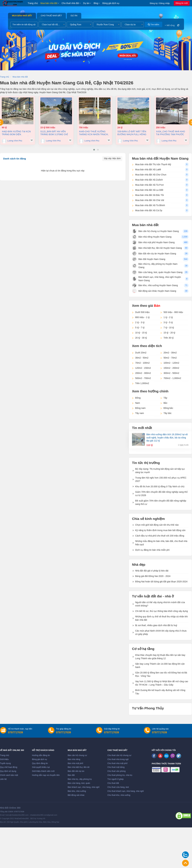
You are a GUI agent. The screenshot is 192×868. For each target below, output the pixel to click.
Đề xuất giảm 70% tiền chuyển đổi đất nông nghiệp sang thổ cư (161, 502)
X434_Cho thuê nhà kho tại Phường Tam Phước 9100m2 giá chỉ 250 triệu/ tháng (171, 133)
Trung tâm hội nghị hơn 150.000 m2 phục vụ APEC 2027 (161, 479)
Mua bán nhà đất (49, 3)
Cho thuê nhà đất (70, 3)
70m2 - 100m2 (142, 363)
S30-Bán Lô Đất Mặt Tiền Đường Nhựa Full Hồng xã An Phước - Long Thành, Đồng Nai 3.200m (132, 133)
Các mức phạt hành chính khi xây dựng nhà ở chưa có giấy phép (161, 632)
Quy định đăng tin (40, 763)
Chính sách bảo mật (9, 775)
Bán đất (71, 775)
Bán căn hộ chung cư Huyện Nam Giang (155, 231)
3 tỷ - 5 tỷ (168, 322)
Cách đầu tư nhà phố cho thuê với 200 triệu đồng (160, 536)
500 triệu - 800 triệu (173, 312)
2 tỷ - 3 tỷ (140, 322)
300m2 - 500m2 (171, 373)
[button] (94, 150)
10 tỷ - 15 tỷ (141, 333)
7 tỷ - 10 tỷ (169, 328)
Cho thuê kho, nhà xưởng (119, 795)
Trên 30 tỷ (169, 338)
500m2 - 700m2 (143, 378)
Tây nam (140, 413)
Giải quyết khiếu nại (41, 767)
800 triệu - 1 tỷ (142, 317)
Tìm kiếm (154, 25)
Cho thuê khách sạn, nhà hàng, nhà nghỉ (126, 791)
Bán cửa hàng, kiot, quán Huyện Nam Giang (157, 272)
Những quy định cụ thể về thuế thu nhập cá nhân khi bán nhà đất (161, 618)
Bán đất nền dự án (76, 771)
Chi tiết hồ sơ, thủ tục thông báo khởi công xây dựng (162, 611)
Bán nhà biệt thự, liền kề (79, 767)
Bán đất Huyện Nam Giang (149, 259)
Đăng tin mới (182, 3)
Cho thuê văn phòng (116, 771)
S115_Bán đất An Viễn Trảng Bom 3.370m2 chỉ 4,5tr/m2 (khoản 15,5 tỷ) (54, 133)
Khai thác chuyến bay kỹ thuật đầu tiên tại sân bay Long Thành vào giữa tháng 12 (160, 657)
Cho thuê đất (113, 783)
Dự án (86, 3)
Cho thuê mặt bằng (116, 767)
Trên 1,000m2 (142, 383)
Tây (165, 398)
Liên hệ (3, 779)
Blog (96, 3)
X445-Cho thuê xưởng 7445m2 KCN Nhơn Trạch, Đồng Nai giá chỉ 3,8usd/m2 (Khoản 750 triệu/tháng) (94, 133)
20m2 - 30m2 (170, 353)
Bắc (165, 403)
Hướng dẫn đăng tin (41, 755)
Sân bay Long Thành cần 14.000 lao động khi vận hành (160, 665)
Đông (138, 398)
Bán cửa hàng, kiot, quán (79, 783)
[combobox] (52, 25)
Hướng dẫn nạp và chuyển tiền (46, 775)
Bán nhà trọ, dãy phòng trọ (80, 779)
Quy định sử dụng (8, 771)
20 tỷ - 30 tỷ (141, 338)
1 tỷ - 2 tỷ (168, 317)
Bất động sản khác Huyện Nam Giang (154, 291)
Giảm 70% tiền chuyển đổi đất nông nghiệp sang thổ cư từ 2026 (161, 494)
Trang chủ (33, 3)
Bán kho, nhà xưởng (77, 791)
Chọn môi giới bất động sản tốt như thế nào (157, 525)
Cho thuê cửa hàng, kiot (118, 787)
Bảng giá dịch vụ (111, 3)
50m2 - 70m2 (170, 358)
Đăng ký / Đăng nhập (160, 3)
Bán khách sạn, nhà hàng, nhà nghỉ (84, 787)
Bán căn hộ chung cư (77, 755)
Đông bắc (168, 408)
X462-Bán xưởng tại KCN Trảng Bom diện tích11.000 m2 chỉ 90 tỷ (16, 133)
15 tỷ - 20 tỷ (169, 333)
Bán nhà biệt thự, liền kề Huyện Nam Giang (157, 248)
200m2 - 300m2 (143, 373)
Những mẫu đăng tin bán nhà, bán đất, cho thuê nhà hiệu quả (161, 543)
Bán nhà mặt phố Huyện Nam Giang (153, 242)
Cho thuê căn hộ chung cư (119, 755)
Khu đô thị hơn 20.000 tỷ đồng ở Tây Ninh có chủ (160, 486)
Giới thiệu (4, 759)
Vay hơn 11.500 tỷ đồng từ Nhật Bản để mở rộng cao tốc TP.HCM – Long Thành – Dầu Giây (162, 683)
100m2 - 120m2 (171, 363)
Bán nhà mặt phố (75, 763)
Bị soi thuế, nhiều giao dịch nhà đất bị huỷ (156, 625)
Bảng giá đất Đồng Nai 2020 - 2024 (153, 576)
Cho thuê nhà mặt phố (117, 763)
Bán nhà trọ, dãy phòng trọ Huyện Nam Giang (155, 266)
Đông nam (140, 408)
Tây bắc (168, 413)
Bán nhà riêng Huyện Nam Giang (152, 237)
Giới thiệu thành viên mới (43, 771)
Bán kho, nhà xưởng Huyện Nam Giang (155, 285)
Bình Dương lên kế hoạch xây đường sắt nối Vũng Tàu (160, 692)
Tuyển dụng (5, 763)
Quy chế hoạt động (9, 767)
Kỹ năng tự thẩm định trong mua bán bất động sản (160, 530)
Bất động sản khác (76, 795)
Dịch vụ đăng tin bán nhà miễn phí (152, 550)
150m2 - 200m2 (171, 368)
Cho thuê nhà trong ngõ (118, 759)
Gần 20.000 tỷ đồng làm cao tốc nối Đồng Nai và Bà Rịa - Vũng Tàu (161, 674)
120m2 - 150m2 (143, 368)
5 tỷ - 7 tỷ (140, 328)
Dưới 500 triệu (142, 312)
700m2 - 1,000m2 (172, 378)
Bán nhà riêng (74, 759)
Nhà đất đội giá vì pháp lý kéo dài (152, 571)
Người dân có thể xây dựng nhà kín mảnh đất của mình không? (160, 604)
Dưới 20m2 (141, 353)
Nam (138, 403)
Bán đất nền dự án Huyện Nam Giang (154, 254)
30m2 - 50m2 (142, 358)
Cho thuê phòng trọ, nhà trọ (120, 775)
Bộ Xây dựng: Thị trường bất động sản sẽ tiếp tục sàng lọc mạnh (160, 471)
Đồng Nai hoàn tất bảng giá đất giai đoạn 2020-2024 (161, 582)
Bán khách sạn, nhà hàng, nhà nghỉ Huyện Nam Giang (156, 279)
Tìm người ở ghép (115, 779)
